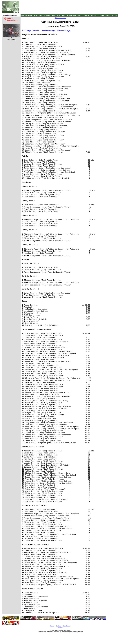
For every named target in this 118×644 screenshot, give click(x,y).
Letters (101, 15)
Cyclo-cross (72, 15)
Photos (86, 15)
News (36, 15)
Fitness (94, 15)
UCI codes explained (60, 18)
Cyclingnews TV (26, 15)
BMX (64, 15)
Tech (40, 15)
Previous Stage (64, 30)
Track (80, 15)
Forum (115, 15)
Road (54, 15)
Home (52, 626)
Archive (58, 626)
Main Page (26, 30)
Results (36, 30)
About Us (60, 627)
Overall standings (48, 30)
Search (108, 15)
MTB (59, 15)
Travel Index (67, 626)
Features (47, 15)
